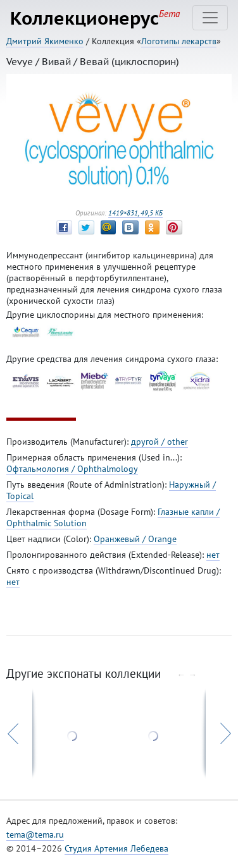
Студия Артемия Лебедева (116, 848)
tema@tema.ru (35, 835)
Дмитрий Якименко (45, 41)
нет (213, 555)
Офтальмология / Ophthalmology (72, 469)
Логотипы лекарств (179, 41)
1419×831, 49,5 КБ (135, 213)
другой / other (160, 442)
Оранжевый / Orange (135, 539)
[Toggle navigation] (210, 18)
